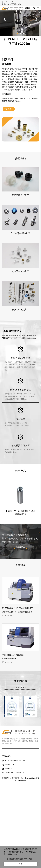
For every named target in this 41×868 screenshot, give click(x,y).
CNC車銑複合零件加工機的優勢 (18, 608)
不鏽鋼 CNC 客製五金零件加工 (20, 511)
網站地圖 (22, 780)
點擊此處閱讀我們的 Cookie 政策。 (20, 859)
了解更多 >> (9, 109)
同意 (21, 864)
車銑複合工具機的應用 (13, 655)
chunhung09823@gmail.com (13, 4)
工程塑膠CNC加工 (20, 195)
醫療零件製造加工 (20, 310)
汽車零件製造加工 (20, 271)
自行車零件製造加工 (20, 233)
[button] (36, 19)
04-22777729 (8, 2)
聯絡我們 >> (21, 547)
